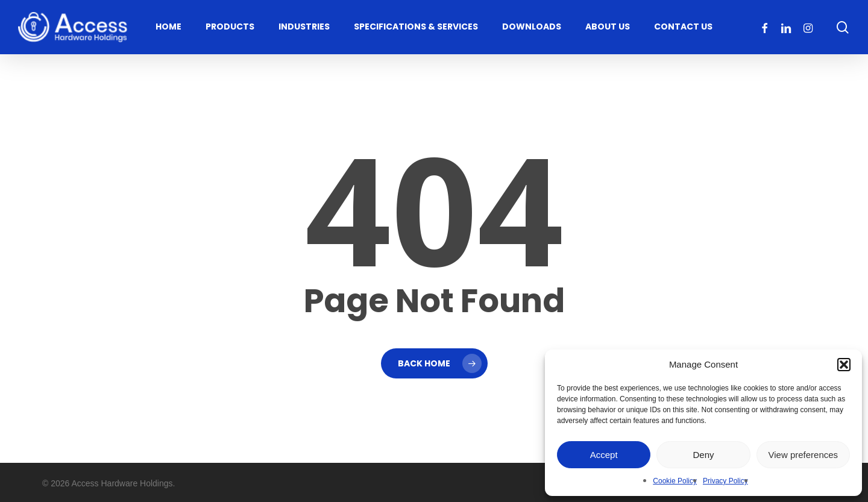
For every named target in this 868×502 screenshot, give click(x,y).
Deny (703, 455)
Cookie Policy (675, 481)
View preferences (804, 455)
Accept (604, 455)
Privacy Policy (725, 481)
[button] (844, 365)
